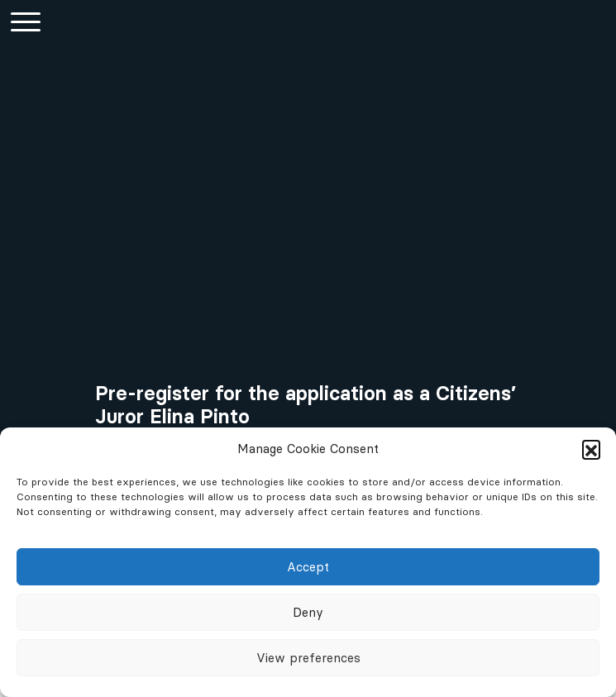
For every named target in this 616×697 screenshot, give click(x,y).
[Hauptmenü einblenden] (25, 21)
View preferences (308, 658)
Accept (308, 567)
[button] (591, 449)
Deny (308, 612)
